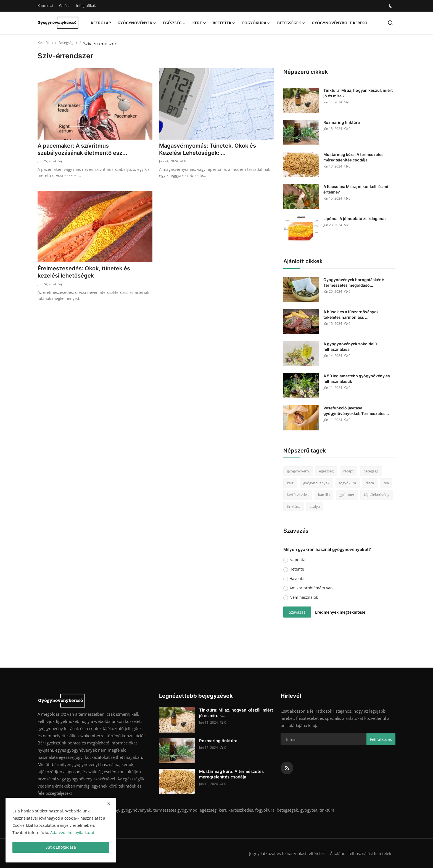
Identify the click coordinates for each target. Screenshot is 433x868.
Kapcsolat (46, 6)
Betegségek (68, 43)
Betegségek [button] (291, 23)
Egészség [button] (174, 23)
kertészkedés (298, 495)
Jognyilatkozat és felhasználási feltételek (287, 853)
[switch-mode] (391, 6)
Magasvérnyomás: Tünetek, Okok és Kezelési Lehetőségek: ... (208, 150)
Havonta (297, 578)
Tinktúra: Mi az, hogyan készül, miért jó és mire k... (358, 93)
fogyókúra (348, 483)
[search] (390, 23)
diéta (370, 483)
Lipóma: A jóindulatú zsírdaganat (355, 219)
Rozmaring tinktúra (342, 122)
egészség (326, 471)
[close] (109, 804)
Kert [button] (199, 23)
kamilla (324, 495)
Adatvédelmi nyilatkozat (72, 832)
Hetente (297, 569)
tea (386, 483)
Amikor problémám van (311, 588)
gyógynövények (316, 483)
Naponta (297, 560)
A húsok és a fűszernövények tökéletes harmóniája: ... (351, 314)
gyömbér (347, 495)
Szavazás (297, 612)
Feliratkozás (381, 739)
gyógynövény (298, 471)
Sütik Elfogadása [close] (61, 847)
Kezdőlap (101, 23)
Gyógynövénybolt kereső (340, 23)
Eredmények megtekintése (340, 612)
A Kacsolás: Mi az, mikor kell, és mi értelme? (356, 189)
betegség (371, 471)
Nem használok (304, 597)
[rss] (287, 768)
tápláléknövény (377, 495)
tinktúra (294, 506)
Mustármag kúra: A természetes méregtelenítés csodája (353, 157)
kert (290, 483)
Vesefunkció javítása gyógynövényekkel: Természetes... (356, 411)
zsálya (315, 506)
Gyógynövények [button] (137, 23)
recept (348, 471)
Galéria (65, 6)
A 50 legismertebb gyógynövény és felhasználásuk (357, 379)
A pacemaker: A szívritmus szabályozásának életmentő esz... (82, 150)
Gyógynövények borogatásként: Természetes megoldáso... (354, 282)
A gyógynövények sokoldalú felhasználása (350, 347)
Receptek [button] (224, 23)
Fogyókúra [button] (256, 23)
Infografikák (86, 6)
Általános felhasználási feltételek (361, 853)
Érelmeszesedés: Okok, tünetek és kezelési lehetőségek (84, 272)
